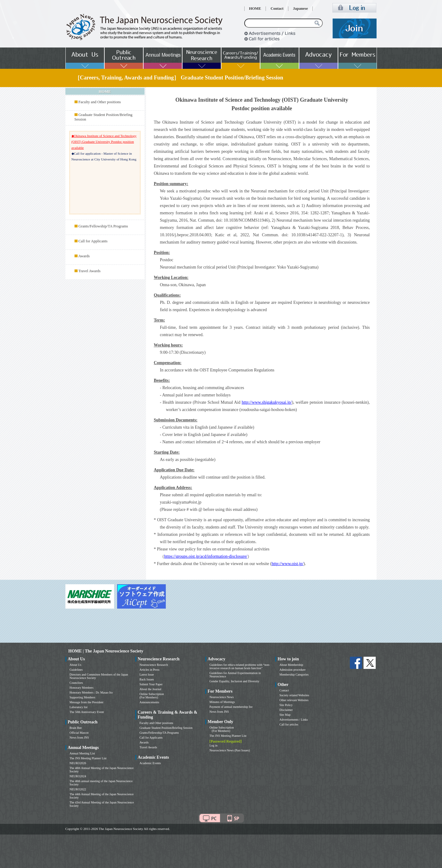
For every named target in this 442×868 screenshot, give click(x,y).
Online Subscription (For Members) (152, 696)
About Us (76, 665)
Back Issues (147, 679)
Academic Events (150, 763)
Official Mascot (79, 733)
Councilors (76, 683)
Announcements (150, 702)
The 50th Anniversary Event (87, 712)
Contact (277, 9)
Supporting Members (83, 697)
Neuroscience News (222, 697)
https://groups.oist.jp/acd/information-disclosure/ (206, 556)
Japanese (300, 9)
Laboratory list (79, 707)
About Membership (291, 665)
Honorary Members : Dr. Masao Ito (91, 692)
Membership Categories (294, 675)
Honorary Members (82, 688)
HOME (255, 9)
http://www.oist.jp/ (288, 564)
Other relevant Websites (294, 700)
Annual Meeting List (82, 753)
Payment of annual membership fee (231, 707)
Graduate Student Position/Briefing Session (166, 728)
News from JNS (79, 738)
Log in (214, 745)
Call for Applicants (93, 241)
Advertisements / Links (294, 720)
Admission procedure (293, 670)
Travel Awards (89, 271)
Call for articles (289, 724)
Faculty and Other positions (100, 102)
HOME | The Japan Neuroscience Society (106, 651)
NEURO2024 (78, 776)
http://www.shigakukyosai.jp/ (267, 402)
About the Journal (151, 689)
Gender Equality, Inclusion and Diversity (235, 681)
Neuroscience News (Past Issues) (230, 750)
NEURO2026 (78, 763)
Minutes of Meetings (222, 702)
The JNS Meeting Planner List (88, 758)
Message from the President (87, 702)
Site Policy (286, 705)
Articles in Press (150, 670)
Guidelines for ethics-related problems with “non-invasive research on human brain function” (240, 666)
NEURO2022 (78, 789)
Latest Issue (147, 675)
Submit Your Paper (151, 684)
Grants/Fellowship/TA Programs (103, 226)
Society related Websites (294, 695)
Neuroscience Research (154, 665)
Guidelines (76, 670)
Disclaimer (286, 710)
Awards (84, 256)
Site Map (285, 715)
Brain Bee (76, 728)
